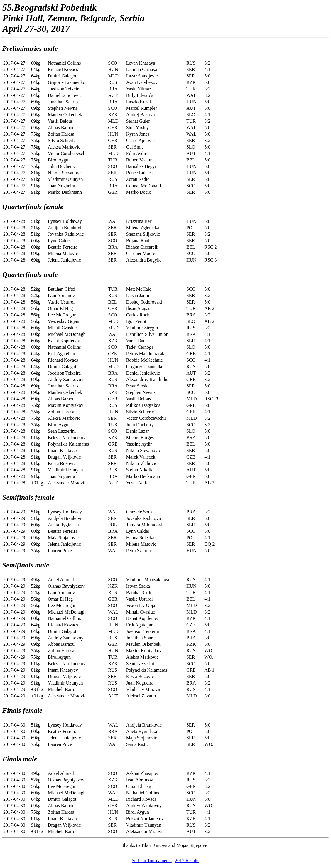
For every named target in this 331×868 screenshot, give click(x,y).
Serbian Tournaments (152, 861)
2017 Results (187, 861)
